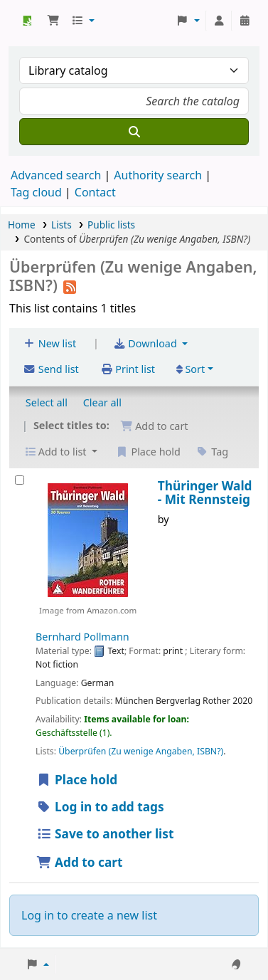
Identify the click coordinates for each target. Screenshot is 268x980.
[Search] (134, 132)
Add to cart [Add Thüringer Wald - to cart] (80, 862)
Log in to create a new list (89, 915)
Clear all (102, 402)
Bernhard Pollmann (82, 637)
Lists (61, 225)
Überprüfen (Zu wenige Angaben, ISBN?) (141, 751)
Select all (47, 402)
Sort (191, 369)
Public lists (111, 225)
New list (49, 343)
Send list (51, 369)
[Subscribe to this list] (70, 285)
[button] (53, 21)
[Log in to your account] (219, 21)
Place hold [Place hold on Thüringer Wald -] (77, 780)
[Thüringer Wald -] (20, 480)
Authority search (158, 175)
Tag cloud (36, 192)
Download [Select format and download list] (146, 343)
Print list (128, 369)
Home (22, 225)
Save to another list (105, 834)
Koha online (26, 21)
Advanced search (56, 175)
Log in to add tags (100, 807)
